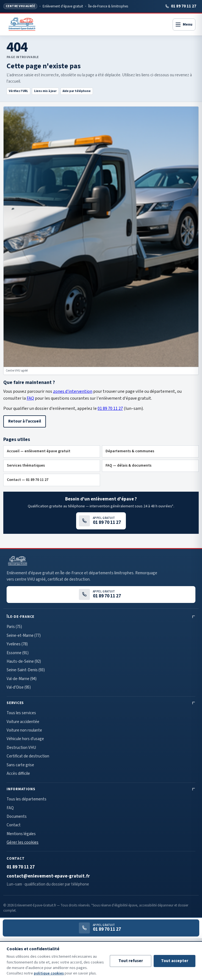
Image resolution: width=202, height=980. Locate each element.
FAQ (30, 398)
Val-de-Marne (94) (22, 679)
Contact (14, 825)
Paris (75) (14, 627)
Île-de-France (20, 617)
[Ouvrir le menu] (184, 25)
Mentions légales (21, 834)
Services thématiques (26, 465)
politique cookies (49, 973)
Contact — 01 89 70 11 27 (28, 480)
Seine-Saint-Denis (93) (26, 670)
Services (15, 703)
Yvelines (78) (17, 644)
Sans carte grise (20, 765)
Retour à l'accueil (25, 421)
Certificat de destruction (28, 756)
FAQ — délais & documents (128, 465)
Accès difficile (18, 774)
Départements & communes (130, 451)
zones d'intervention (73, 391)
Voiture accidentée (23, 722)
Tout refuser (131, 961)
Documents (17, 817)
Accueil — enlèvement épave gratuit (39, 451)
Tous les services (21, 713)
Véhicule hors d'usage (25, 739)
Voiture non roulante (24, 730)
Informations (21, 789)
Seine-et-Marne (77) (24, 636)
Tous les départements (27, 799)
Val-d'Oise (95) (19, 687)
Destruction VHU (21, 748)
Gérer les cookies (23, 842)
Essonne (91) (18, 653)
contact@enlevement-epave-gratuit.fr (48, 876)
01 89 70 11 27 (181, 6)
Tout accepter (175, 961)
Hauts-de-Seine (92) (24, 661)
